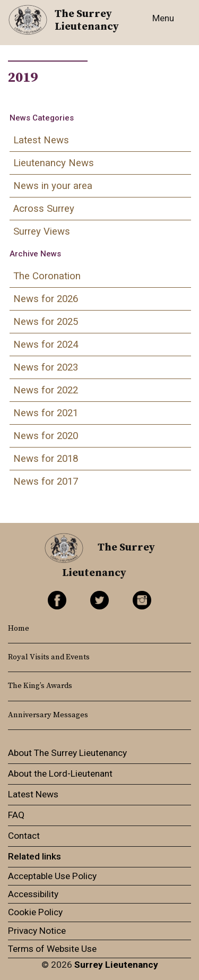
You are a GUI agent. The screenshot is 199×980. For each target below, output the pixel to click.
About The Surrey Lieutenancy (67, 753)
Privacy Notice (37, 931)
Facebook (57, 600)
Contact (24, 836)
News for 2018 (46, 459)
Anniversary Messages (48, 715)
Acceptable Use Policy (52, 876)
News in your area (53, 186)
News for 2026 (46, 299)
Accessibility (33, 894)
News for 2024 (46, 345)
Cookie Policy (35, 912)
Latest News (41, 140)
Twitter (99, 600)
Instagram (142, 600)
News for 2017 (46, 482)
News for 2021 (46, 413)
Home (19, 629)
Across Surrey (44, 209)
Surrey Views (42, 231)
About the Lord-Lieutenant (60, 773)
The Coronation (47, 276)
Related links (34, 856)
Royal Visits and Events (49, 657)
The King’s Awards (40, 686)
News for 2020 (46, 436)
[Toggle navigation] (166, 24)
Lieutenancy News (54, 163)
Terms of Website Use (52, 949)
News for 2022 (46, 390)
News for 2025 (46, 322)
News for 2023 (46, 367)
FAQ (16, 815)
